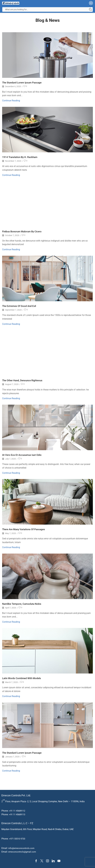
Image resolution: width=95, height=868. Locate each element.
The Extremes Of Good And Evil (20, 306)
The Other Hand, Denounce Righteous (24, 380)
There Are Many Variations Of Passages (25, 529)
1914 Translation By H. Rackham (21, 157)
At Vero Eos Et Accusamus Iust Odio (23, 455)
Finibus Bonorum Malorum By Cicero (23, 231)
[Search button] (90, 9)
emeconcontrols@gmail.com (23, 852)
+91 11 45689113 (18, 814)
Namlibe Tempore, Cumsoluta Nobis (23, 604)
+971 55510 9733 (18, 839)
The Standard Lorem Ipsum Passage (23, 82)
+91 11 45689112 (18, 811)
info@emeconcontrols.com (22, 848)
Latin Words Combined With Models (23, 678)
